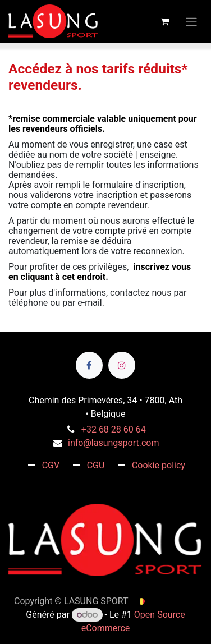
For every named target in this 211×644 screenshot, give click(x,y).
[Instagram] (122, 365)
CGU (96, 465)
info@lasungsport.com (113, 443)
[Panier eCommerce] (164, 21)
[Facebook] (89, 365)
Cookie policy (159, 465)
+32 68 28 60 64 (114, 429)
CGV (51, 465)
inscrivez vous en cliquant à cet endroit (100, 272)
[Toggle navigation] (191, 21)
